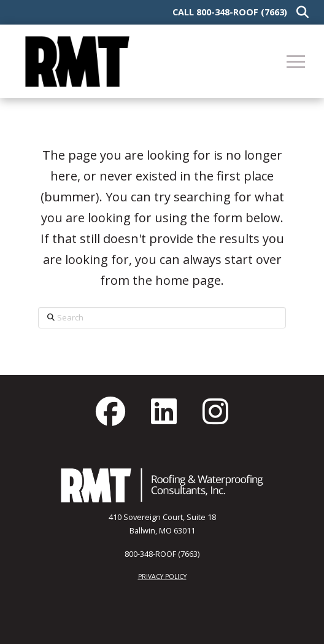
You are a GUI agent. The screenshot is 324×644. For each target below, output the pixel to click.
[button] (299, 12)
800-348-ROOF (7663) (162, 554)
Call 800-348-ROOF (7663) (230, 12)
